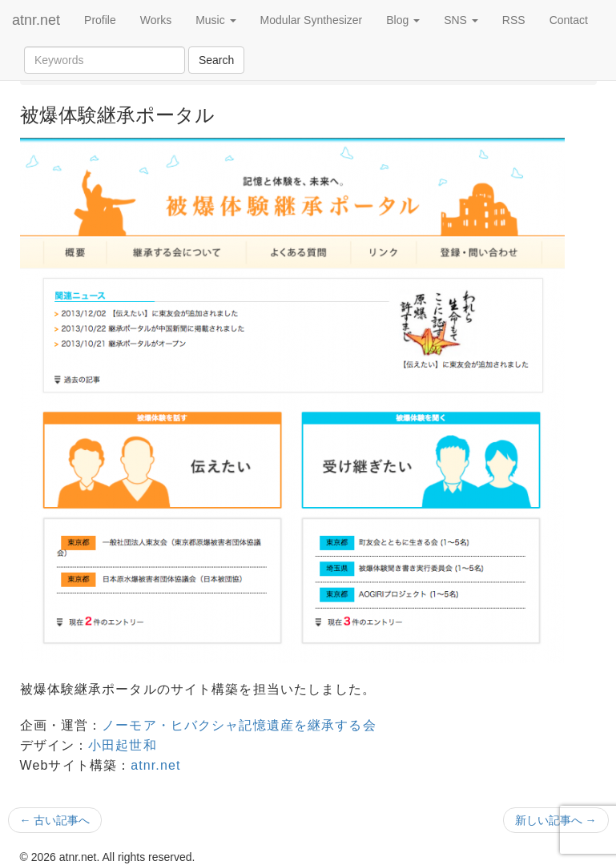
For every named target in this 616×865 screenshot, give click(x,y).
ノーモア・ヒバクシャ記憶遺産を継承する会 (239, 725)
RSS (514, 20)
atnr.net (36, 20)
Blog (403, 20)
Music (215, 20)
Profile (100, 20)
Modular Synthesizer (312, 20)
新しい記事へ (556, 820)
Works (156, 20)
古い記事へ (55, 820)
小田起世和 (123, 745)
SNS (461, 20)
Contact (569, 20)
